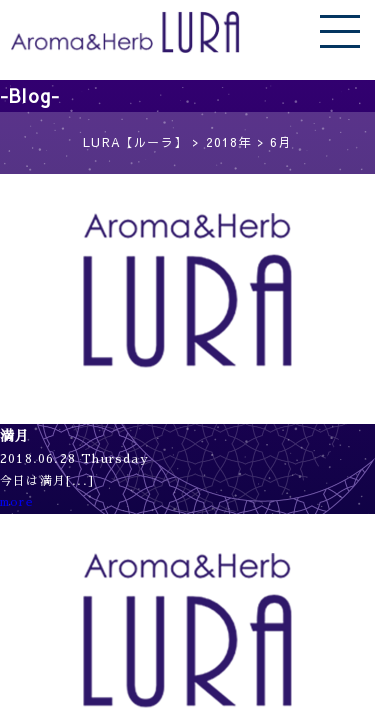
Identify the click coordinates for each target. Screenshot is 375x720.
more (17, 502)
